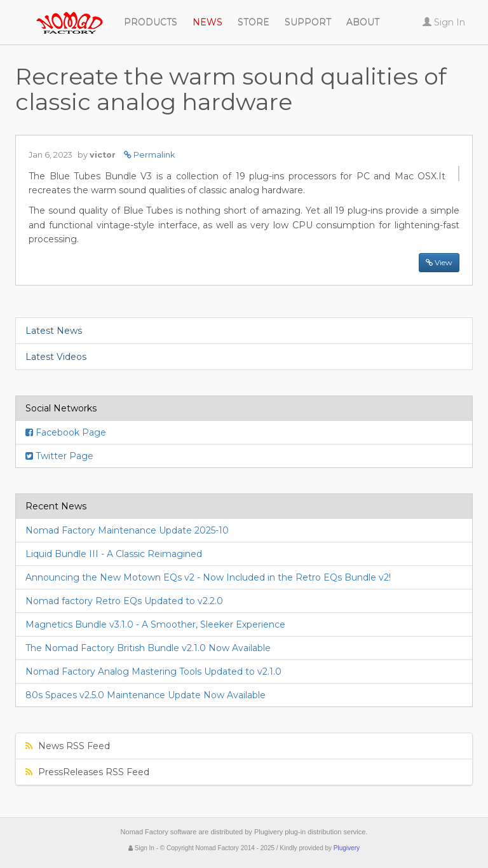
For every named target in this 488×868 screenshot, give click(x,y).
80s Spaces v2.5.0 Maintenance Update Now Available (146, 695)
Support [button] (308, 22)
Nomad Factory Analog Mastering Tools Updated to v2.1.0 (153, 672)
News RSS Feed (68, 746)
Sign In (141, 848)
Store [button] (254, 22)
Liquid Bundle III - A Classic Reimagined (114, 554)
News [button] (207, 22)
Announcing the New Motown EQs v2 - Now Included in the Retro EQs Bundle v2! (208, 577)
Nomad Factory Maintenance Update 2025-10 (127, 530)
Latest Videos (56, 357)
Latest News (54, 331)
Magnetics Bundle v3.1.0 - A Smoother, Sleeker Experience (155, 624)
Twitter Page (59, 456)
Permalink (149, 155)
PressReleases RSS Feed (87, 772)
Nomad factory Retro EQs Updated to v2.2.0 (124, 601)
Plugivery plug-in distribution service (310, 832)
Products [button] (151, 22)
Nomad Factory (15, 16)
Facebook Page (66, 432)
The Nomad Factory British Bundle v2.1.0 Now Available (148, 648)
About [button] (363, 22)
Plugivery (347, 848)
